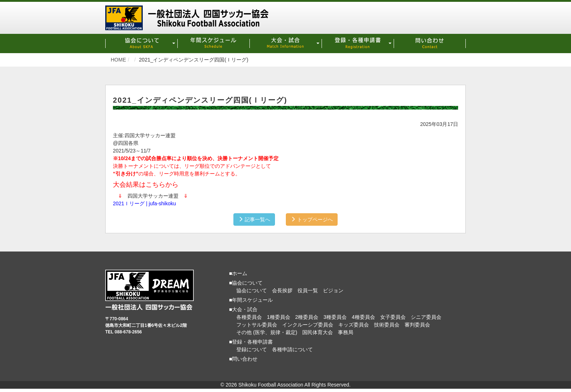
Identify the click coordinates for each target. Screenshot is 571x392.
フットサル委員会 (257, 324)
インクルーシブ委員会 (308, 324)
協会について (252, 290)
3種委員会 (335, 317)
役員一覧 (308, 290)
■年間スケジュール (251, 300)
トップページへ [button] (312, 219)
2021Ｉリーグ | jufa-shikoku (144, 203)
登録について (252, 349)
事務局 (346, 332)
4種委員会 (363, 317)
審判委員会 (417, 324)
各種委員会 (249, 317)
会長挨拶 (282, 290)
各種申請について (292, 349)
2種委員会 (307, 317)
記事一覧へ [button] (253, 219)
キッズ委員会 (354, 324)
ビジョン (333, 290)
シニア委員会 (426, 317)
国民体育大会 (318, 332)
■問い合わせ (243, 359)
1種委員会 (279, 317)
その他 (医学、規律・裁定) (267, 332)
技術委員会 (387, 324)
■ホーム (238, 273)
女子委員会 (393, 317)
